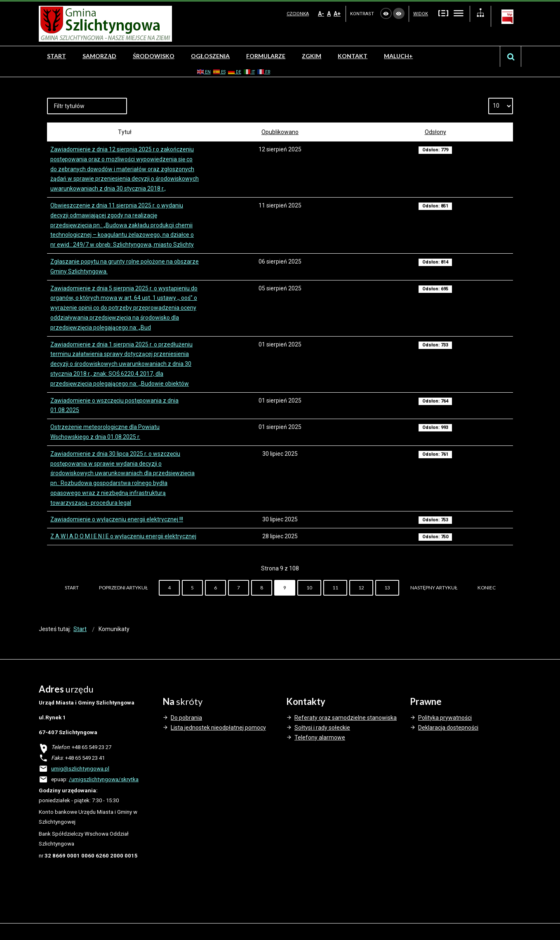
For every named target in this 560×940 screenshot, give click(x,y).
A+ (337, 14)
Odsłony (435, 132)
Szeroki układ (459, 13)
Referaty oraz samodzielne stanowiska (346, 718)
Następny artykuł (434, 588)
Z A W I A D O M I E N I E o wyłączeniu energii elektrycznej (123, 536)
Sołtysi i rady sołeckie (322, 728)
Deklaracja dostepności (448, 728)
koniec (487, 588)
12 (361, 588)
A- (321, 14)
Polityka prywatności (445, 718)
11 (335, 588)
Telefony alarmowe (320, 737)
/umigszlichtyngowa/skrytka (104, 779)
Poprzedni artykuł (123, 588)
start (72, 588)
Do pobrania (186, 718)
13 (387, 588)
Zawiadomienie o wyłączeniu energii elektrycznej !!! (117, 519)
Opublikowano (280, 132)
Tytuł (125, 132)
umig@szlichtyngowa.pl (80, 769)
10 (309, 588)
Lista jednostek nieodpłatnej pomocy (218, 728)
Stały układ (443, 13)
